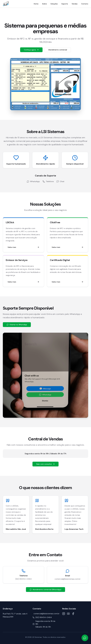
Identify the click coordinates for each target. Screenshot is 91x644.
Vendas (75, 4)
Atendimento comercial (58, 50)
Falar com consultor (45, 464)
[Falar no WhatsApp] (85, 638)
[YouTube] (68, 614)
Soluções (54, 4)
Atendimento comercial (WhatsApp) (45, 590)
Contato (85, 4)
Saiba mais (23, 247)
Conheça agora (31, 50)
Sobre (44, 4)
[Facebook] (73, 614)
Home (36, 4)
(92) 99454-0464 (23, 579)
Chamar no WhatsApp (17, 325)
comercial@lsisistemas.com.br (68, 579)
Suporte (65, 4)
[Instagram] (64, 614)
